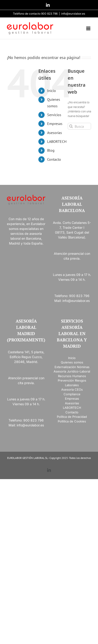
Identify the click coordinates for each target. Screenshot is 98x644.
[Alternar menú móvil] (89, 28)
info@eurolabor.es (73, 14)
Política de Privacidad (72, 417)
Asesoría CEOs (72, 389)
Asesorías (55, 133)
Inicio (52, 91)
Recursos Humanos (72, 376)
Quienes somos (72, 362)
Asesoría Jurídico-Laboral (72, 371)
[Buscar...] (79, 126)
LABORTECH (57, 141)
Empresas (55, 124)
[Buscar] (71, 126)
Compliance (72, 394)
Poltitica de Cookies (72, 421)
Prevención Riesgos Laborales (72, 383)
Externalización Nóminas (72, 367)
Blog (51, 150)
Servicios (54, 115)
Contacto (54, 159)
